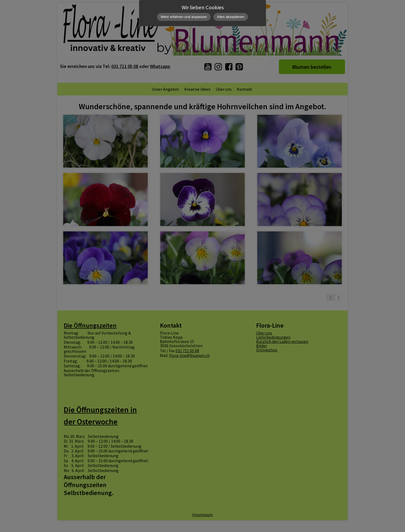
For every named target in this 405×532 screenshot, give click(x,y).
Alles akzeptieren (231, 17)
